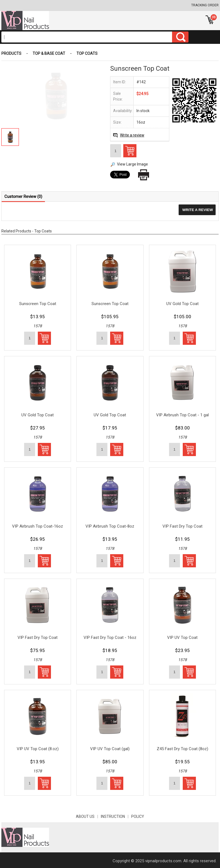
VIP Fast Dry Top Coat (182, 526)
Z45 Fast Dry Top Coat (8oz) (182, 749)
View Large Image (132, 164)
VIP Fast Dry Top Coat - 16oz (110, 638)
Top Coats (87, 53)
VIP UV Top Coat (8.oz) (38, 749)
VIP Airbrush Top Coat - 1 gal (182, 415)
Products (11, 53)
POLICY (138, 816)
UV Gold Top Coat (182, 304)
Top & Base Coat (49, 53)
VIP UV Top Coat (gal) (110, 749)
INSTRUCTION (116, 816)
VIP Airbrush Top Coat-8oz (110, 526)
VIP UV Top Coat (182, 638)
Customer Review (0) (23, 197)
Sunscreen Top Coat (38, 304)
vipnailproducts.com (163, 861)
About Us (88, 816)
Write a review (132, 135)
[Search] (87, 37)
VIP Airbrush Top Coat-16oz (38, 526)
